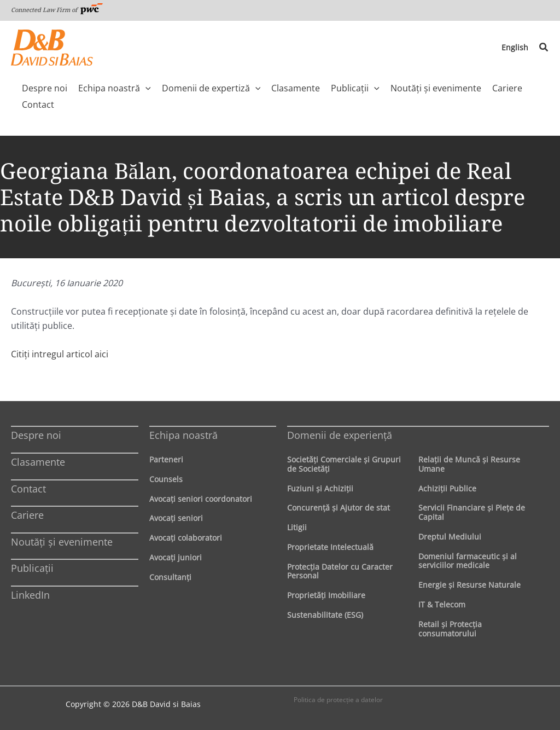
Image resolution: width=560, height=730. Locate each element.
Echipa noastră (183, 435)
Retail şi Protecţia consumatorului (450, 629)
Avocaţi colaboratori (186, 538)
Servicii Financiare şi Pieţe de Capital (472, 512)
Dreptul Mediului (450, 537)
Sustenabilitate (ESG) (325, 615)
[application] (145, 88)
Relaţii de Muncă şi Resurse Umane (469, 464)
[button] (544, 48)
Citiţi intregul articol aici (60, 354)
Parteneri (166, 459)
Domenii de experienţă (340, 435)
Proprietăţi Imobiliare (326, 595)
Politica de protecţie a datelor (338, 700)
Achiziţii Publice (447, 488)
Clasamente (38, 462)
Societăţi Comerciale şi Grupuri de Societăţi (344, 464)
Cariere (27, 515)
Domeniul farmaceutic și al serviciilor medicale (468, 561)
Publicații (32, 568)
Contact (28, 489)
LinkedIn (30, 595)
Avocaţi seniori (176, 518)
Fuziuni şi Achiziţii (320, 488)
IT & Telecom (442, 604)
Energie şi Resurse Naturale (469, 585)
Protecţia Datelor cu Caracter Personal (340, 571)
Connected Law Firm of (57, 10)
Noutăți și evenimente (62, 542)
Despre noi (36, 435)
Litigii (297, 527)
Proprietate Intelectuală (330, 547)
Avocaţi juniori (176, 557)
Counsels (166, 479)
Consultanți (170, 577)
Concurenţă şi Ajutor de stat (339, 508)
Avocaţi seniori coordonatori (201, 499)
